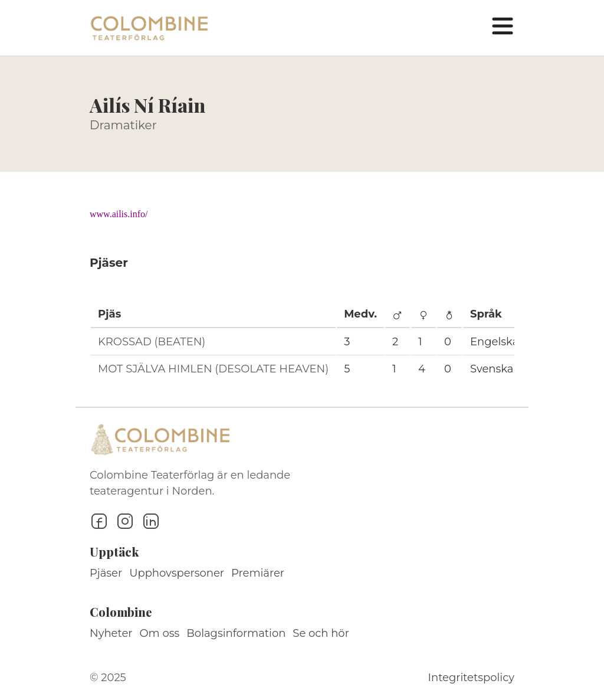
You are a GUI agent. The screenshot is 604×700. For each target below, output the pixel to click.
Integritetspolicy (471, 678)
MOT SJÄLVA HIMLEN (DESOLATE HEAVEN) (213, 369)
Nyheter (111, 633)
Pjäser (106, 573)
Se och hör (321, 633)
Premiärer (258, 573)
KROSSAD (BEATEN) (152, 342)
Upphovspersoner (177, 573)
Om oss (160, 633)
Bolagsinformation (236, 633)
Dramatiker (123, 125)
